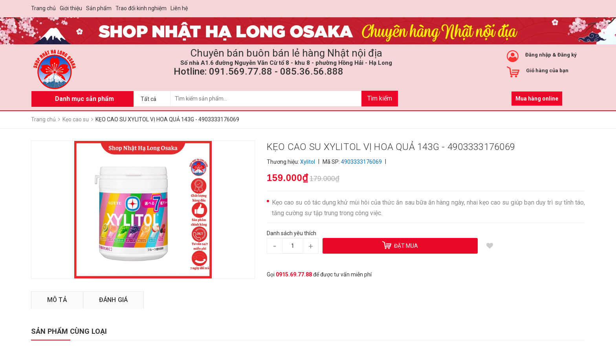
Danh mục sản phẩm (84, 99)
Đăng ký (567, 55)
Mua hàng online (537, 99)
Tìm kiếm (380, 98)
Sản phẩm (99, 8)
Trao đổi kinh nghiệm (141, 8)
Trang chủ (43, 8)
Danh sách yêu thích (291, 233)
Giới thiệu (71, 8)
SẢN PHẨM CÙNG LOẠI (69, 331)
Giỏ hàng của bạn (547, 70)
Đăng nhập (538, 55)
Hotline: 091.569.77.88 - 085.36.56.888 (258, 71)
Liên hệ (179, 8)
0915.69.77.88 (294, 274)
